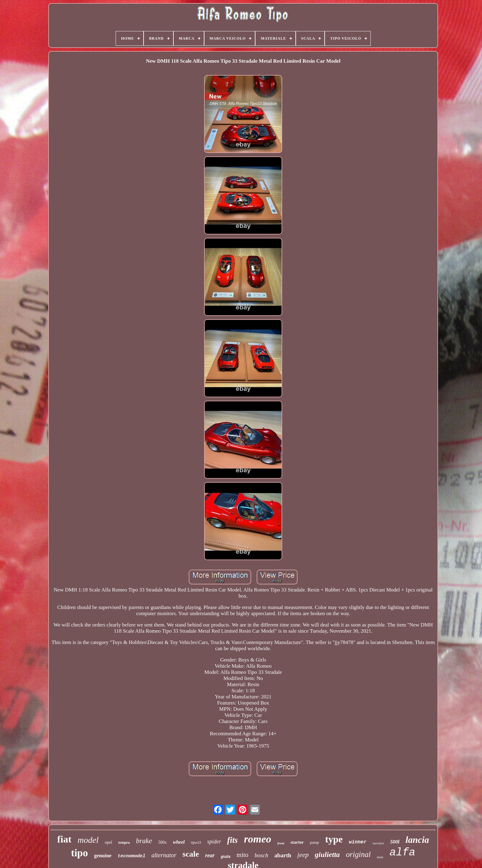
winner (358, 842)
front (281, 843)
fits (233, 840)
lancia (417, 840)
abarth (283, 855)
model (88, 840)
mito (243, 855)
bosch (261, 855)
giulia (225, 857)
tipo (79, 853)
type (334, 839)
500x (163, 842)
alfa (402, 853)
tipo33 (196, 842)
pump (314, 842)
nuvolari (378, 843)
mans (380, 857)
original (358, 854)
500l (395, 842)
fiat (64, 839)
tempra (124, 842)
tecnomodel (132, 856)
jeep (303, 855)
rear (210, 855)
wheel (179, 842)
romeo (258, 839)
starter (297, 842)
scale (191, 854)
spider (214, 842)
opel (109, 842)
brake (144, 841)
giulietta (327, 854)
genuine (103, 856)
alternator (164, 855)
